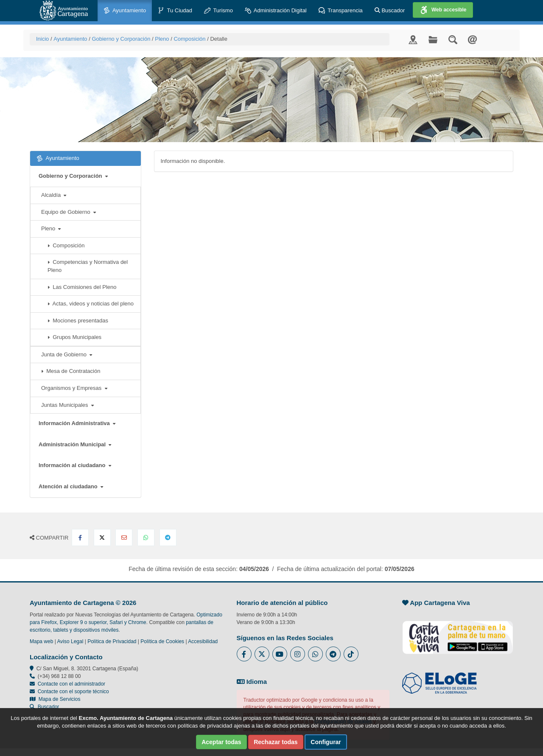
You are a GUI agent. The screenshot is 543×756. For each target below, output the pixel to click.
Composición (189, 39)
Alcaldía (54, 195)
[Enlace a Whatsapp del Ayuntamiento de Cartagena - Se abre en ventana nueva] (315, 654)
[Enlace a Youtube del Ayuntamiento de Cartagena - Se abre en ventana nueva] (280, 654)
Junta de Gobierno (67, 354)
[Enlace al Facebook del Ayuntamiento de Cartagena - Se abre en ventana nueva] (244, 654)
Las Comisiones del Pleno (82, 287)
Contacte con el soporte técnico (73, 692)
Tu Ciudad (175, 11)
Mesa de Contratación (71, 371)
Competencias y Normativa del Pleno (88, 266)
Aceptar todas (221, 742)
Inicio (42, 39)
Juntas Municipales (67, 405)
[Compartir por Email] (124, 538)
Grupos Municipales (74, 337)
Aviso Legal (70, 641)
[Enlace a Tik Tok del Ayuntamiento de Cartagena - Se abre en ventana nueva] (351, 654)
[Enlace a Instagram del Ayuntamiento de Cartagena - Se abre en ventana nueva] (298, 654)
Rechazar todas (276, 742)
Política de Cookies (162, 641)
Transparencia (341, 11)
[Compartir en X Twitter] (102, 538)
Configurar (326, 742)
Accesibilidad (203, 641)
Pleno (162, 39)
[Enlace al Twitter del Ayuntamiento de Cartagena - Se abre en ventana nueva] (262, 654)
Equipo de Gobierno (69, 212)
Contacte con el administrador (71, 684)
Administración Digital (276, 11)
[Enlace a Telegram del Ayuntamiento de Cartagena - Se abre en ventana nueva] (333, 654)
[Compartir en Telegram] (168, 538)
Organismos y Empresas (74, 388)
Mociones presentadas (78, 321)
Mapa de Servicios (55, 699)
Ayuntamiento (125, 11)
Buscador (390, 10)
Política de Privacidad (112, 641)
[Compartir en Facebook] (80, 538)
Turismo (218, 11)
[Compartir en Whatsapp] (146, 538)
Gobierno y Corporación (121, 39)
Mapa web (41, 641)
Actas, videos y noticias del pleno (91, 304)
